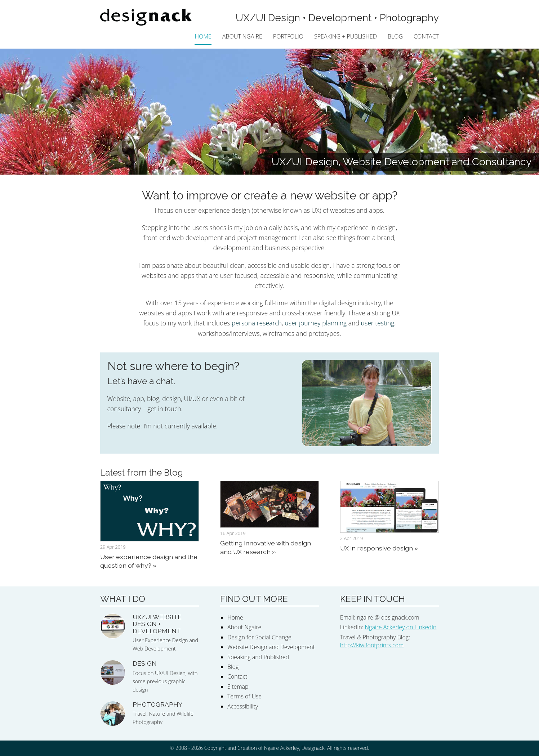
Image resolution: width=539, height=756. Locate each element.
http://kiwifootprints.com (372, 645)
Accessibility (243, 706)
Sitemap (238, 687)
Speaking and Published (258, 657)
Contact (426, 36)
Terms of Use (244, 696)
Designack (313, 748)
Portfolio (288, 36)
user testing (378, 323)
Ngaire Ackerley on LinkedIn (401, 627)
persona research (257, 323)
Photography (409, 18)
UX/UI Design (268, 18)
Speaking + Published (346, 36)
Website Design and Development (271, 647)
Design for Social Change (259, 637)
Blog (395, 36)
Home (203, 36)
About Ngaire (242, 36)
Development (340, 18)
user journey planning (316, 323)
